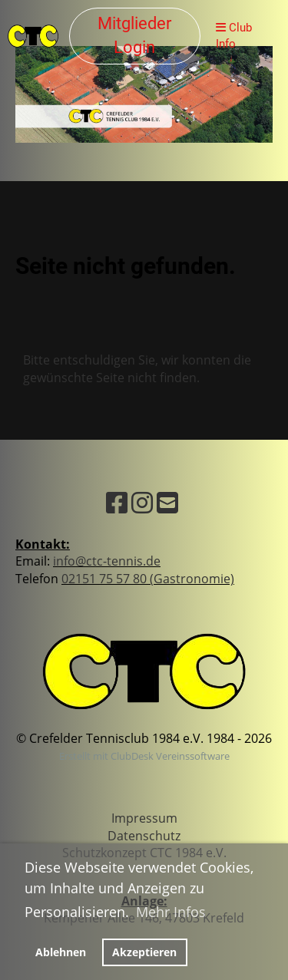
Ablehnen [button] (61, 952)
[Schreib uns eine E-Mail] (167, 502)
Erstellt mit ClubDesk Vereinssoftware (144, 756)
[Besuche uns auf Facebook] (117, 502)
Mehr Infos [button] (171, 912)
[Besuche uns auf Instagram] (142, 502)
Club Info (234, 36)
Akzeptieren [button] (144, 952)
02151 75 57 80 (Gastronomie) (148, 579)
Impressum (144, 818)
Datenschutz (144, 836)
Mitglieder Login (134, 35)
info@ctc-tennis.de (107, 561)
